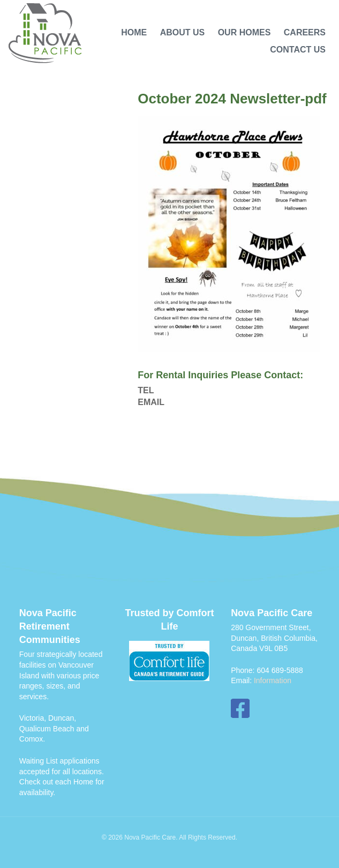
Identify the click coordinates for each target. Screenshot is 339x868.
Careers (305, 32)
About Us (183, 32)
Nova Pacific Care (45, 34)
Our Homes (244, 32)
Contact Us (298, 50)
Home (134, 32)
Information (273, 680)
